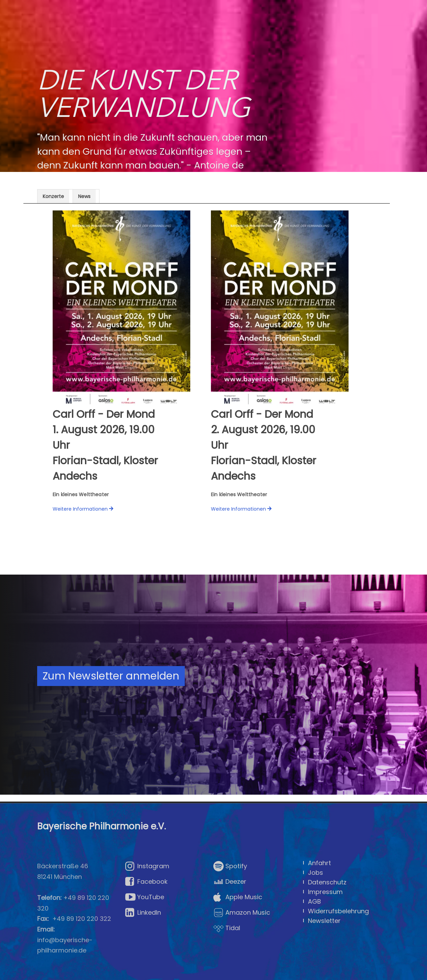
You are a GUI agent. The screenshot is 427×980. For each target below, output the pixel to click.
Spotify (230, 866)
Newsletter (324, 921)
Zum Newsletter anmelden (111, 676)
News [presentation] (84, 196)
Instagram (147, 866)
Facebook (146, 882)
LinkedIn (143, 913)
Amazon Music (242, 913)
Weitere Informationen (80, 509)
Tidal (227, 928)
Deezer (230, 882)
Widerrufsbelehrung (338, 911)
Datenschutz (327, 882)
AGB (314, 901)
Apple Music (238, 897)
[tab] (55, 196)
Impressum (325, 892)
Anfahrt (319, 863)
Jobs (316, 872)
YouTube (145, 897)
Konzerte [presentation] (53, 196)
